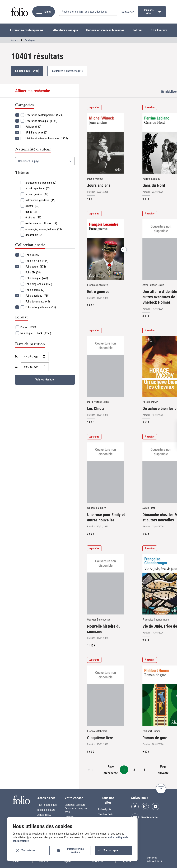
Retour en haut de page (161, 789)
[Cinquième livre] (106, 696)
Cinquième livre (100, 738)
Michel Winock (95, 179)
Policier (138, 30)
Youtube (155, 807)
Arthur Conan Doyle (153, 285)
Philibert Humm (151, 731)
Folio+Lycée (105, 809)
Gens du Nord (154, 185)
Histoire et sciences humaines (105, 30)
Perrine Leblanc (151, 179)
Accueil (15, 40)
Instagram (145, 807)
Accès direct (46, 798)
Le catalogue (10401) (27, 71)
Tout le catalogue (47, 805)
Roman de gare (155, 738)
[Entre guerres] (105, 250)
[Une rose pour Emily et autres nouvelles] (106, 473)
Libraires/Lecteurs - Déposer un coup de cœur (76, 808)
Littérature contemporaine (27, 30)
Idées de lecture (46, 810)
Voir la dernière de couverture (124, 250)
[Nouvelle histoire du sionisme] (106, 584)
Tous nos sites (149, 12)
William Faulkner (96, 508)
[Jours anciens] (105, 143)
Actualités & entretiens (44, 817)
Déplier (17, 115)
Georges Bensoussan (99, 620)
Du (17, 357)
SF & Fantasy (159, 30)
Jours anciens (99, 185)
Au (17, 367)
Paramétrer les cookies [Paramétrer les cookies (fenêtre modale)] (75, 851)
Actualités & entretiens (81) (67, 71)
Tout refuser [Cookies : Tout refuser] (28, 850)
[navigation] (44, 12)
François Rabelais (97, 731)
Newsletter (128, 12)
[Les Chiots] (106, 366)
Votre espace (74, 798)
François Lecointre (97, 285)
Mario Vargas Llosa (98, 402)
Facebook (135, 807)
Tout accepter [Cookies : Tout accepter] (111, 850)
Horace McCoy (150, 402)
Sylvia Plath (149, 508)
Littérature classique (65, 30)
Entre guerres (98, 292)
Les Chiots (96, 408)
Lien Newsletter (150, 817)
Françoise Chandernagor (156, 620)
